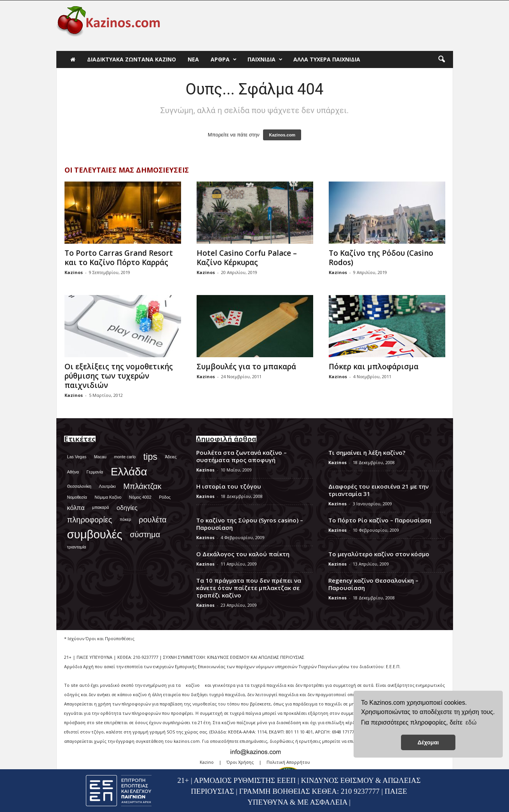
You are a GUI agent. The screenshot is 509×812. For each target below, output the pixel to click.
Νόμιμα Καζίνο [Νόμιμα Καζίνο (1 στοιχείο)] (108, 497)
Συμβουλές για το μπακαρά (246, 367)
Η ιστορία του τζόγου (229, 486)
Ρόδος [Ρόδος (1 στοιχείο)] (165, 497)
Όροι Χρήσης (240, 762)
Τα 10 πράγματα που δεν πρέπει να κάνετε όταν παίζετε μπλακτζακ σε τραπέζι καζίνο (249, 588)
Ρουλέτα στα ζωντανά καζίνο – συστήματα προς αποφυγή (241, 456)
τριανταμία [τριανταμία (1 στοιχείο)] (77, 547)
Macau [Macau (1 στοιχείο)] (100, 457)
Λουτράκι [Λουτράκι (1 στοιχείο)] (107, 486)
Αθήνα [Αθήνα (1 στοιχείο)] (73, 472)
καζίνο (193, 685)
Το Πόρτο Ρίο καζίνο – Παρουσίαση (380, 520)
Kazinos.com (282, 135)
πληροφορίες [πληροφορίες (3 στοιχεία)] (90, 520)
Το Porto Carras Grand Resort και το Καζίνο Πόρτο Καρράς (119, 258)
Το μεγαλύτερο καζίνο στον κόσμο (379, 554)
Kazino (207, 762)
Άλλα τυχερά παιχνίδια (327, 59)
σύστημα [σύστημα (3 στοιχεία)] (145, 534)
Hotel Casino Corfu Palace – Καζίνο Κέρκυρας (247, 258)
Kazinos (74, 272)
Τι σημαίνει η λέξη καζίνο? (367, 452)
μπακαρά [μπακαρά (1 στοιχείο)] (100, 507)
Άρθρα (224, 59)
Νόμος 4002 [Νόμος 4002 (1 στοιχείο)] (140, 497)
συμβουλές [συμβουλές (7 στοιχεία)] (95, 534)
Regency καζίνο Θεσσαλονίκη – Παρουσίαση (373, 584)
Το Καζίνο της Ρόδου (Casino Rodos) (381, 258)
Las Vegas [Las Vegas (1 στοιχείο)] (77, 457)
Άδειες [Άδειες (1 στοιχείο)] (171, 457)
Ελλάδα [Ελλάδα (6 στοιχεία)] (129, 472)
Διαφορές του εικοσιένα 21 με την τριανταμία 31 (378, 490)
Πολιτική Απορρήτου (288, 762)
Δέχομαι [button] (428, 742)
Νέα (193, 59)
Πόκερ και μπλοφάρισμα (374, 367)
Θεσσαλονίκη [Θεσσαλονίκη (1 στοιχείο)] (79, 486)
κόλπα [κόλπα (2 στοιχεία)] (76, 508)
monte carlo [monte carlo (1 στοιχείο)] (125, 457)
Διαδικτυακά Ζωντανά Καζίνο (132, 59)
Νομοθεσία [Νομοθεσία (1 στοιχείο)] (77, 497)
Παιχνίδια (265, 59)
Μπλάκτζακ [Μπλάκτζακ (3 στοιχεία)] (142, 486)
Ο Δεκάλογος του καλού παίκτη (243, 554)
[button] (441, 59)
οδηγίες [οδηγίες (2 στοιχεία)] (127, 508)
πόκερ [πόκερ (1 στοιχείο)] (125, 519)
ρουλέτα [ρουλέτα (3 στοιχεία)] (153, 520)
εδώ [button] (471, 722)
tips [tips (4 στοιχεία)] (150, 457)
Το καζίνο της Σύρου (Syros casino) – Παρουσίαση (250, 524)
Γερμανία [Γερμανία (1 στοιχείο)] (95, 472)
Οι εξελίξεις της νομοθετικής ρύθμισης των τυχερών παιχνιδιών (119, 376)
